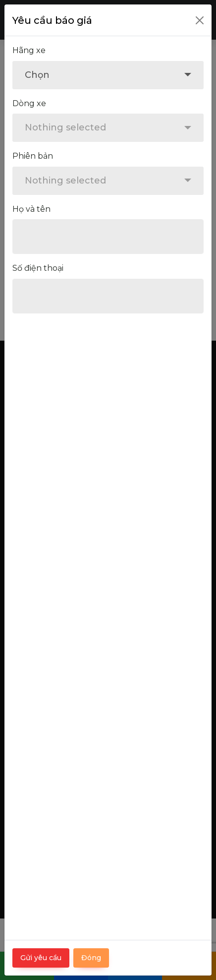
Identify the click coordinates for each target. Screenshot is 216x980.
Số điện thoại (38, 268)
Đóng (91, 958)
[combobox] (108, 75)
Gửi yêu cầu (41, 958)
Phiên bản (33, 156)
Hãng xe (29, 50)
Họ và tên (31, 209)
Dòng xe (29, 103)
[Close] (200, 20)
